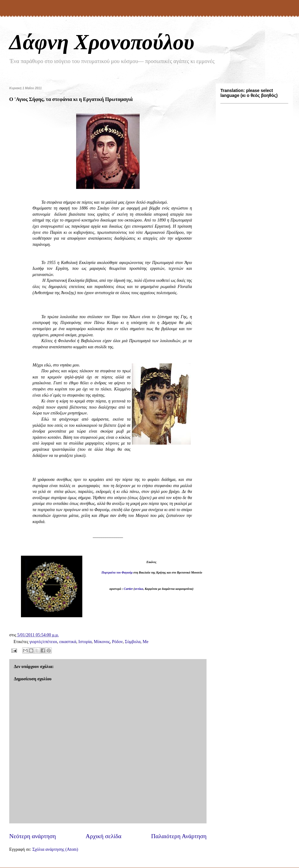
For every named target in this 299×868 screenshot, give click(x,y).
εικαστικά (68, 642)
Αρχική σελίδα (104, 836)
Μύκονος (102, 642)
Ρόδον (117, 642)
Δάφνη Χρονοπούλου (102, 42)
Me (146, 642)
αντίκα (139, 589)
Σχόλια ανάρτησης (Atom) (55, 849)
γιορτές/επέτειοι (43, 642)
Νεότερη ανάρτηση (33, 836)
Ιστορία (85, 642)
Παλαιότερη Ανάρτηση (179, 836)
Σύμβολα (133, 642)
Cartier (128, 589)
